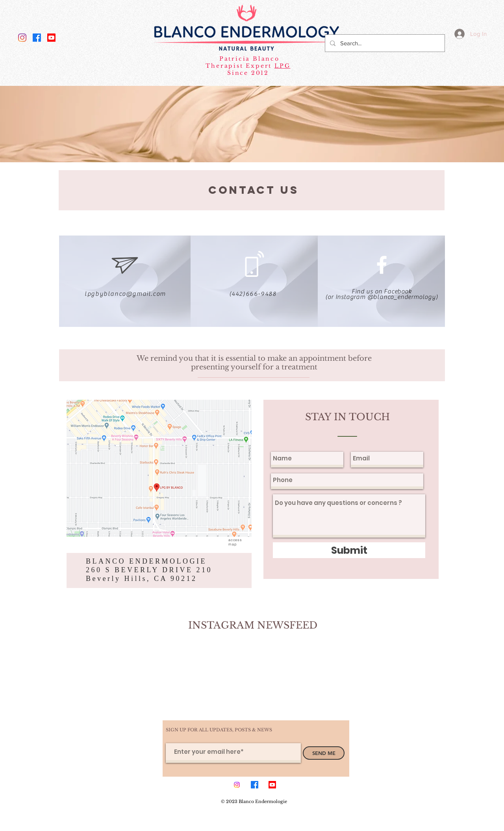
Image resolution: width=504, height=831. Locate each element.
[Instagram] (22, 38)
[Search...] (384, 43)
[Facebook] (37, 38)
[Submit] (349, 550)
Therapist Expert (240, 66)
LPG (282, 66)
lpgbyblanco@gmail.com (125, 294)
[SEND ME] (324, 753)
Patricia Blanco (248, 59)
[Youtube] (51, 38)
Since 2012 (248, 73)
